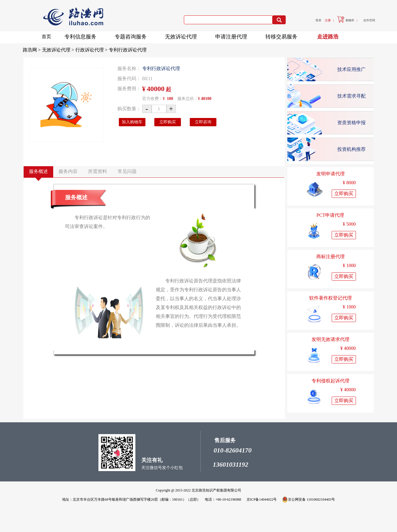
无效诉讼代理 (183, 36)
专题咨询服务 (132, 36)
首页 (46, 37)
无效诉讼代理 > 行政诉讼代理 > (75, 50)
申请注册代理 (233, 36)
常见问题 (127, 171)
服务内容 (68, 171)
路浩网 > (32, 50)
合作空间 (369, 20)
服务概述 (38, 171)
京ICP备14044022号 (262, 499)
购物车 (346, 20)
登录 (318, 20)
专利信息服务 (82, 36)
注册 (328, 20)
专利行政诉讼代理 (128, 50)
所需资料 (98, 171)
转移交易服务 (283, 36)
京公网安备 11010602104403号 (308, 499)
